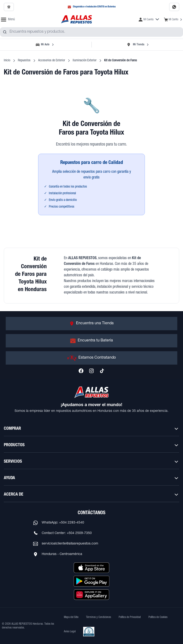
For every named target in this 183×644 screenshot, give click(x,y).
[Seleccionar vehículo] (45, 45)
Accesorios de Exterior (52, 61)
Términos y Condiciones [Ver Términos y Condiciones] (99, 617)
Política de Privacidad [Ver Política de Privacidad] (130, 617)
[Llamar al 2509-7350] (9, 7)
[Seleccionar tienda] (138, 45)
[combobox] (91, 32)
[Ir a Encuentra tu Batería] (91, 341)
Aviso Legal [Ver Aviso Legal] (70, 632)
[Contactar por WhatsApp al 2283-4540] (174, 7)
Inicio (7, 61)
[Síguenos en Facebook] (81, 371)
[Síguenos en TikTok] (102, 371)
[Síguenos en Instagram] (91, 371)
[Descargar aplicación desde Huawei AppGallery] (91, 595)
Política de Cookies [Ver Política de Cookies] (158, 617)
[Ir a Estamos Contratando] (91, 358)
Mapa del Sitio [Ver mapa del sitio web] (71, 617)
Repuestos (24, 61)
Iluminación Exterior (85, 61)
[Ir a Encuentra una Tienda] (91, 324)
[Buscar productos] (5, 32)
